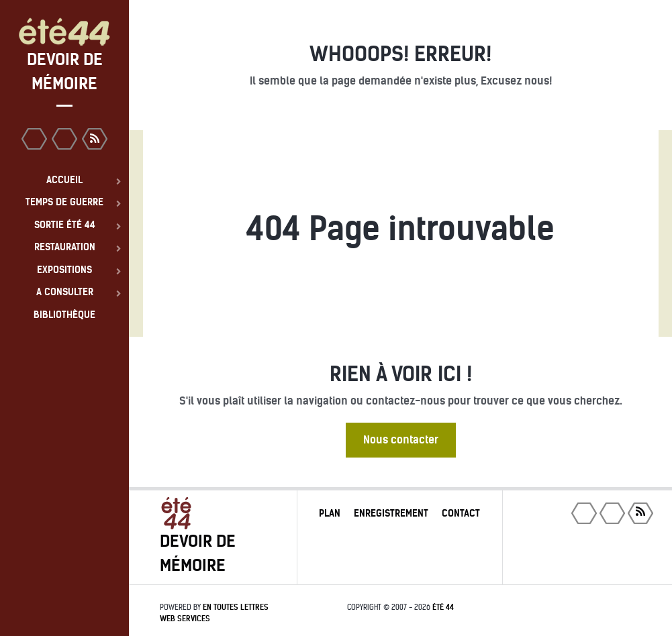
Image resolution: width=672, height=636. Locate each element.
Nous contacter (401, 440)
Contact (461, 513)
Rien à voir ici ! (401, 374)
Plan (330, 513)
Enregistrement (391, 513)
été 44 (443, 607)
